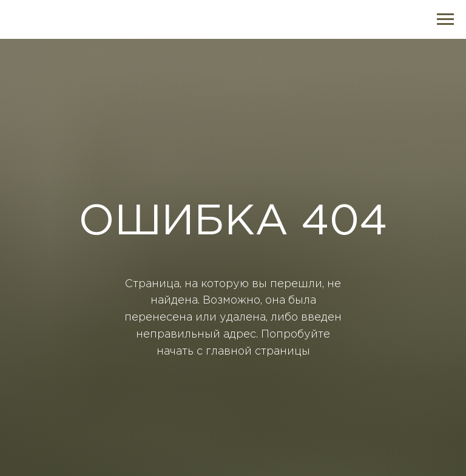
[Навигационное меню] (445, 19)
